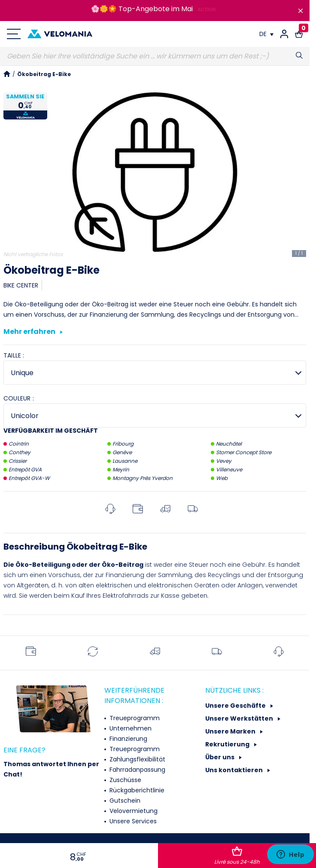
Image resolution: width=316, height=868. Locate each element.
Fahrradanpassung (137, 770)
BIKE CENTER (21, 285)
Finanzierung (128, 739)
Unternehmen (130, 728)
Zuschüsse (125, 780)
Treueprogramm (134, 718)
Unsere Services (132, 821)
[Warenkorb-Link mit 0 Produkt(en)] (299, 34)
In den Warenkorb (237, 856)
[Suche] (155, 56)
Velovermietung (133, 811)
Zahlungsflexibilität (137, 759)
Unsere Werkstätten (240, 718)
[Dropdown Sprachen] (266, 34)
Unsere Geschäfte (236, 706)
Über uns (220, 757)
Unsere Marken (231, 731)
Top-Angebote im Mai (156, 9)
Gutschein (124, 801)
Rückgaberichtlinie (136, 790)
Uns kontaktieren (235, 770)
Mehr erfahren (33, 332)
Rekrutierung (228, 744)
